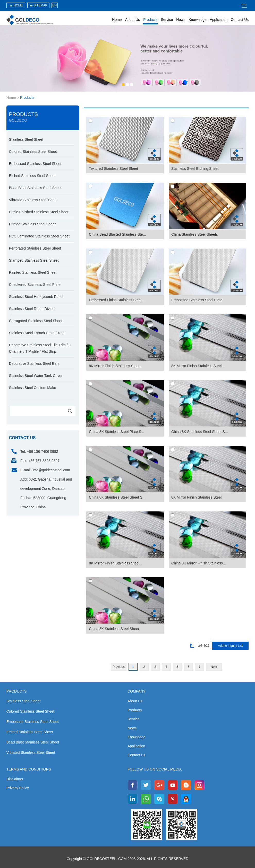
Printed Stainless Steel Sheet (32, 224)
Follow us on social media (155, 769)
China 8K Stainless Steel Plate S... (117, 432)
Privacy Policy (18, 788)
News (181, 20)
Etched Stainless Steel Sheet (32, 176)
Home (117, 20)
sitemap (41, 5)
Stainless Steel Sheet (26, 139)
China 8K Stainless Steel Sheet (114, 629)
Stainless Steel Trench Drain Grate (37, 333)
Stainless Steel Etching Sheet (195, 169)
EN (54, 5)
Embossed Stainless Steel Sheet (35, 164)
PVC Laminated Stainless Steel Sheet (39, 236)
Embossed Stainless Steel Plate (197, 300)
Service (167, 20)
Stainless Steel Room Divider (32, 309)
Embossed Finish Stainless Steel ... (117, 300)
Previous (119, 667)
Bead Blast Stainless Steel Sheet (35, 188)
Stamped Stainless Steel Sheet (34, 260)
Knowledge (197, 20)
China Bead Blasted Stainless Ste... (117, 234)
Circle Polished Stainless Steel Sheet (39, 212)
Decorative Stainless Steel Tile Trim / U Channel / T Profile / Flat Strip (40, 348)
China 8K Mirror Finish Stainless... (199, 563)
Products (150, 20)
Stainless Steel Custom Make (33, 388)
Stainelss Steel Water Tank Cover (36, 376)
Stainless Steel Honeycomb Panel (36, 297)
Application (219, 20)
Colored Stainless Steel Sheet (33, 152)
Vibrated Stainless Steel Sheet (33, 200)
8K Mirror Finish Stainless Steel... (116, 366)
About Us (133, 20)
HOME (18, 5)
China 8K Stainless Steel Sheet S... (199, 432)
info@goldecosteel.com (51, 470)
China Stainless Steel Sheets (195, 234)
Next (214, 667)
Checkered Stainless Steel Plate (35, 285)
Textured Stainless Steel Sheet (113, 169)
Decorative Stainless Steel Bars (34, 364)
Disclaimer (15, 779)
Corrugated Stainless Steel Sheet (36, 321)
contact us (22, 438)
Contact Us (240, 20)
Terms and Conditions (29, 769)
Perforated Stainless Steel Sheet (35, 248)
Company (137, 691)
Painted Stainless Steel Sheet (33, 272)
